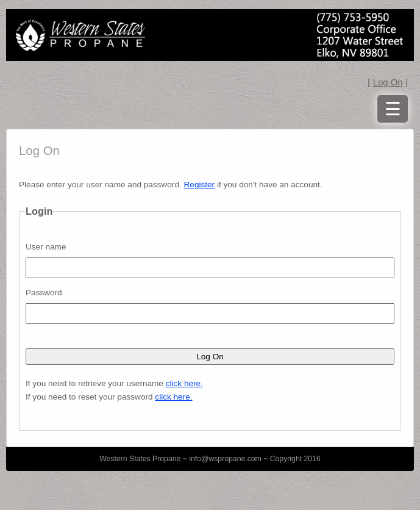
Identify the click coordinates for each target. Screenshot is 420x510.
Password (44, 293)
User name (46, 247)
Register (200, 185)
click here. (184, 383)
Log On (388, 82)
